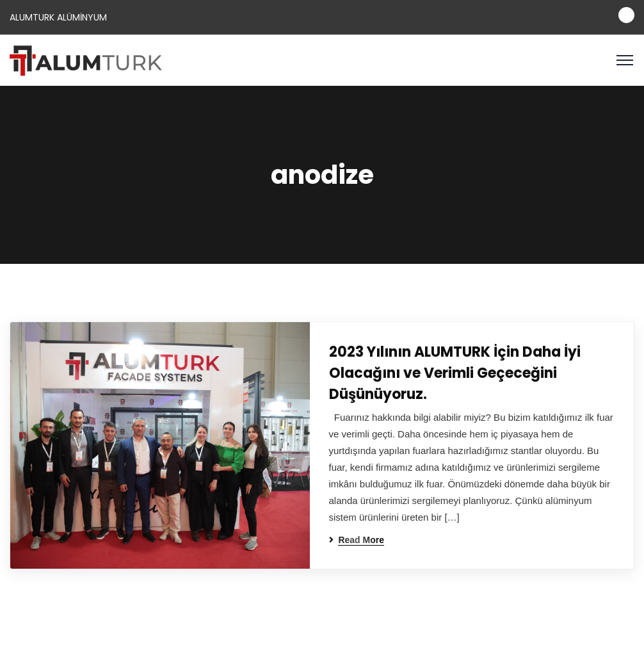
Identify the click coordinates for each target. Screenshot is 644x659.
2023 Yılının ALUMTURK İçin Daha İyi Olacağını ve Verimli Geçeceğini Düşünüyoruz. (455, 373)
